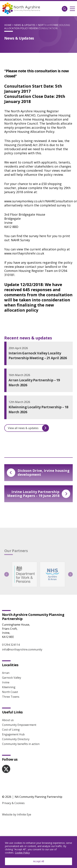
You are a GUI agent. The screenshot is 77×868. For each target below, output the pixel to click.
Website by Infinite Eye (17, 808)
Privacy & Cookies (13, 797)
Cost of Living (11, 723)
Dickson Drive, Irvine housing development (38, 473)
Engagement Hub (13, 728)
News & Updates (25, 25)
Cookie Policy (22, 853)
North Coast (10, 686)
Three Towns (11, 690)
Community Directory (16, 733)
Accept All (39, 861)
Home (8, 25)
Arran (6, 667)
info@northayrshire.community (22, 643)
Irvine (6, 676)
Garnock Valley (12, 671)
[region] (38, 852)
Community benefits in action (21, 738)
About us (8, 714)
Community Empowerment (19, 719)
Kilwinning (9, 681)
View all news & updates (28, 428)
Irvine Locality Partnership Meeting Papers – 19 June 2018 (39, 494)
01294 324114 (11, 638)
